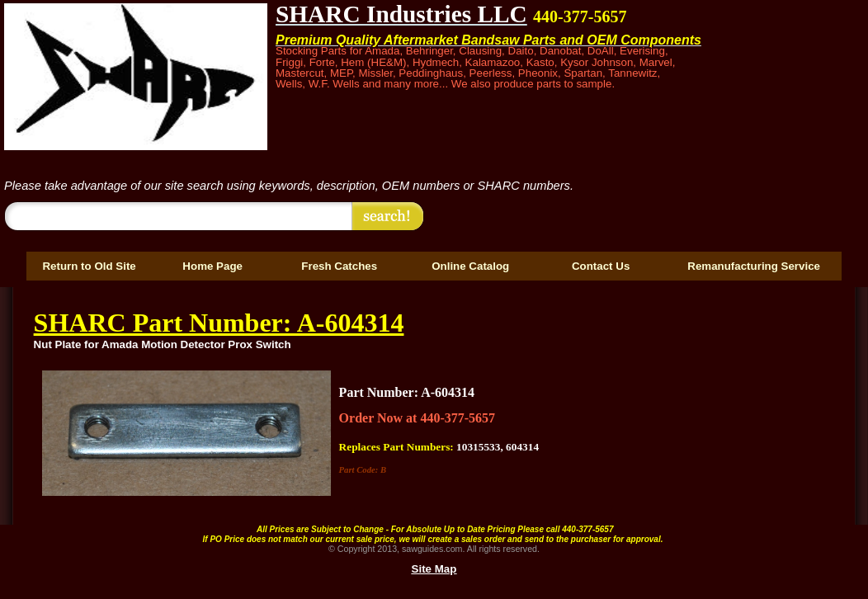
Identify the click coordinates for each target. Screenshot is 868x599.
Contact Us (601, 266)
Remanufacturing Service (754, 266)
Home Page (212, 266)
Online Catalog (470, 266)
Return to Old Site (89, 266)
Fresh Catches (339, 266)
